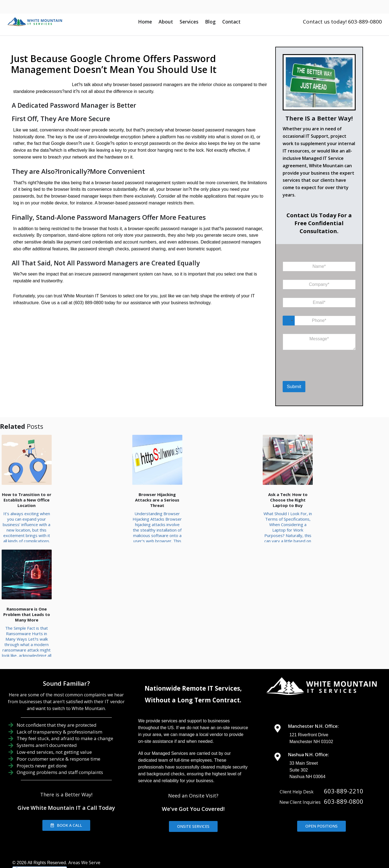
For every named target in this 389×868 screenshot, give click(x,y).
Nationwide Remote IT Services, (193, 646)
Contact (231, 22)
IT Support (210, 829)
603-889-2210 (344, 748)
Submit (294, 387)
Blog (210, 22)
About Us (179, 829)
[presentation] (311, 374)
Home (145, 22)
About (166, 22)
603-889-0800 (344, 759)
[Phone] (319, 321)
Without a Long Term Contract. (193, 657)
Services (189, 22)
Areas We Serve (84, 820)
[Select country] (289, 321)
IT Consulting (288, 829)
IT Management (248, 829)
